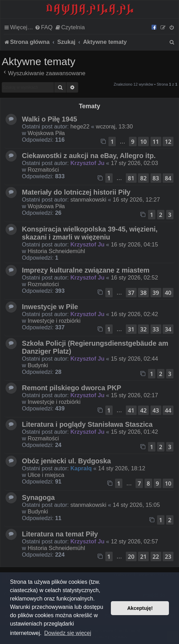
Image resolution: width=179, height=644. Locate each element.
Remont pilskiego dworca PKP (72, 388)
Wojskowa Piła (46, 133)
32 (143, 329)
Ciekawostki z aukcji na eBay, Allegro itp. (89, 156)
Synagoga (38, 497)
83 (156, 178)
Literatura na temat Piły (60, 534)
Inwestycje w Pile (50, 307)
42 (143, 410)
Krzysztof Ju (87, 163)
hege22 (80, 126)
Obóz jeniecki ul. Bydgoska (66, 461)
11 (156, 142)
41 (131, 410)
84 (168, 178)
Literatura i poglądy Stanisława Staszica (87, 424)
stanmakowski (88, 199)
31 (131, 329)
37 (131, 293)
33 (156, 329)
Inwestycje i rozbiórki (54, 321)
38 (143, 293)
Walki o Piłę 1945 (50, 119)
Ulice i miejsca (46, 475)
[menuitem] (44, 27)
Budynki (38, 365)
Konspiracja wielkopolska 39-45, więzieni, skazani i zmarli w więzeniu (90, 233)
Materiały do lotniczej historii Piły (76, 192)
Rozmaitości (43, 170)
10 (143, 142)
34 (168, 329)
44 (168, 410)
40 (168, 293)
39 (156, 293)
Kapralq (81, 468)
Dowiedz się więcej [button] (68, 633)
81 (131, 178)
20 (131, 556)
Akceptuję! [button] (140, 608)
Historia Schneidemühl (56, 251)
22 (156, 556)
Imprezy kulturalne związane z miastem (86, 270)
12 (168, 142)
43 (156, 410)
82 (143, 178)
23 (168, 556)
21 (143, 556)
